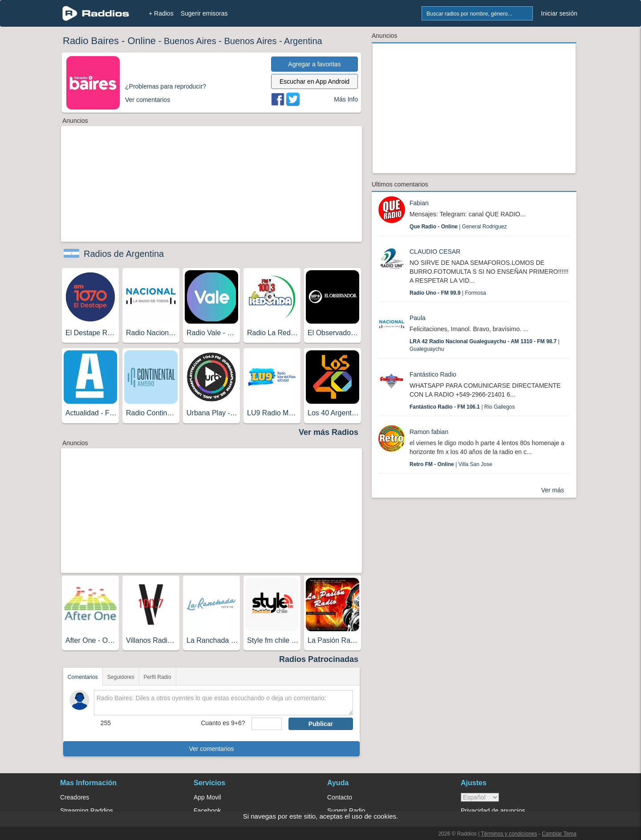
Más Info (346, 99)
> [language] (480, 797)
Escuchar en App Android (314, 81)
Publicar (321, 724)
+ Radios (161, 13)
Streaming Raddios (87, 811)
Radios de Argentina (124, 254)
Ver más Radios (329, 432)
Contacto (340, 797)
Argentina (303, 41)
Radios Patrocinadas (319, 659)
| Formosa (448, 293)
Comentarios (83, 677)
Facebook (207, 811)
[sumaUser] (266, 724)
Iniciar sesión (559, 13)
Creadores (75, 797)
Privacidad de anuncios (493, 811)
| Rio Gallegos (462, 407)
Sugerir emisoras (204, 13)
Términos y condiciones (509, 834)
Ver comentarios (211, 749)
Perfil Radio (158, 677)
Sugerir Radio (346, 811)
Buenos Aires (190, 41)
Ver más (553, 490)
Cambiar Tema (559, 834)
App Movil (207, 797)
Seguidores (121, 677)
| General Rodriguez (458, 227)
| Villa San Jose (451, 464)
